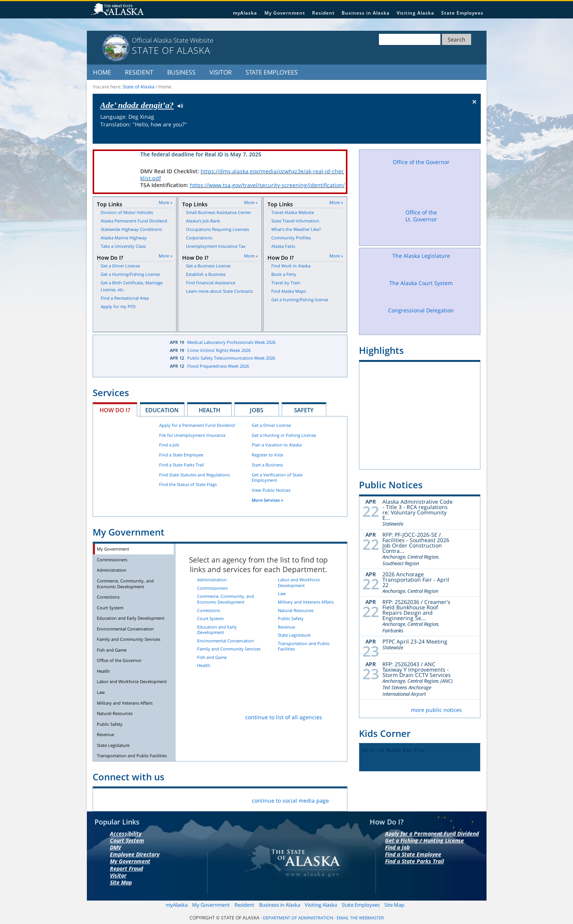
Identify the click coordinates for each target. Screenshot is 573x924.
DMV (115, 847)
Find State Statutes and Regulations (194, 475)
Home (102, 72)
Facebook (105, 799)
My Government (285, 13)
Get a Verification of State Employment (277, 478)
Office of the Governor (119, 660)
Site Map (121, 882)
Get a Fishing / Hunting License (424, 840)
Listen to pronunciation (179, 105)
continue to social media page (290, 800)
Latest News (126, 356)
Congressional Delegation (421, 318)
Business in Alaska (366, 13)
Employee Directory (135, 854)
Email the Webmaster (360, 918)
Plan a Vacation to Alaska (277, 445)
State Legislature (113, 745)
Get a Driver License (271, 425)
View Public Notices (271, 490)
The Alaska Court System (421, 290)
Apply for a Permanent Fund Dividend (197, 425)
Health (209, 410)
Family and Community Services (129, 639)
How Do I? (115, 410)
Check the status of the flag (456, 136)
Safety (304, 410)
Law (101, 692)
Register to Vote (267, 455)
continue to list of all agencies (284, 717)
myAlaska (245, 13)
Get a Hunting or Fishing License (284, 435)
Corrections (108, 597)
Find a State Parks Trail (182, 465)
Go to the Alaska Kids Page (393, 750)
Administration (112, 570)
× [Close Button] (474, 101)
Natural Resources (115, 713)
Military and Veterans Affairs (125, 703)
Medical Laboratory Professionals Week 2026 (231, 342)
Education (162, 410)
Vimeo (159, 799)
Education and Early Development (131, 618)
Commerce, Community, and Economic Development (125, 584)
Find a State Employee (181, 455)
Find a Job (169, 445)
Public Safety (110, 724)
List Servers (213, 799)
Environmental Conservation (125, 629)
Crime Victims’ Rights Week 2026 (219, 350)
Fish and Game (112, 650)
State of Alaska (118, 10)
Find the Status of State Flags (188, 484)
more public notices (436, 710)
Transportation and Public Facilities (132, 756)
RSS (195, 799)
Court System (110, 608)
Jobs (257, 410)
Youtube (177, 799)
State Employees (462, 13)
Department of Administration (298, 918)
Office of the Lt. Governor (421, 225)
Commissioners (112, 560)
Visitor (221, 72)
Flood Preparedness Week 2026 (218, 366)
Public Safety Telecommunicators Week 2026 (231, 358)
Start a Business (267, 465)
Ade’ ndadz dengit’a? (137, 105)
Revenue (105, 734)
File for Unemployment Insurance (192, 435)
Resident (323, 13)
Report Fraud (126, 868)
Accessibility (126, 834)
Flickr (141, 799)
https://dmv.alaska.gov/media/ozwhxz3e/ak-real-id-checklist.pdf (242, 175)
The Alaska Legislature (421, 263)
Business (181, 72)
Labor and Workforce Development (132, 681)
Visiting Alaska (415, 13)
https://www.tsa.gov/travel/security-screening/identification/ (267, 185)
